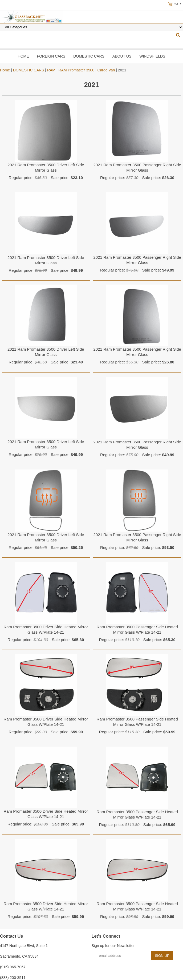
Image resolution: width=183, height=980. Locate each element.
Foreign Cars (51, 56)
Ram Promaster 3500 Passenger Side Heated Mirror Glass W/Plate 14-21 (137, 629)
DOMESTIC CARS (89, 56)
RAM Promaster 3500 (76, 70)
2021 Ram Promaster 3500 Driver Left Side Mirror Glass (46, 167)
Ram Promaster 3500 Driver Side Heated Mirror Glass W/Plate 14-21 (46, 629)
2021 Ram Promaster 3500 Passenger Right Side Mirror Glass (137, 167)
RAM (51, 70)
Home (23, 56)
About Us (122, 56)
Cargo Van (106, 70)
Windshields (152, 56)
